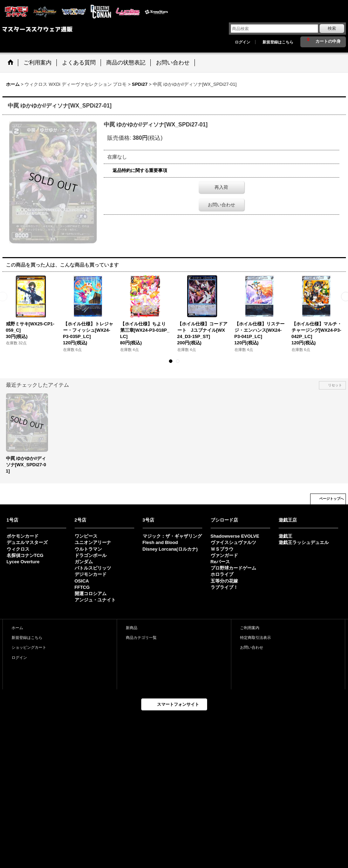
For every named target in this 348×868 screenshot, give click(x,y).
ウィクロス (18, 549)
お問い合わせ (221, 205)
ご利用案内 (250, 628)
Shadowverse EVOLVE (235, 536)
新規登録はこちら (278, 42)
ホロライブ (222, 574)
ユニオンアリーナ (93, 542)
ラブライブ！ (224, 587)
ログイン (243, 42)
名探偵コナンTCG (25, 555)
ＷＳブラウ (222, 549)
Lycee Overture (23, 562)
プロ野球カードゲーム (233, 568)
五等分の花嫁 (224, 581)
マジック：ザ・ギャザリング (172, 536)
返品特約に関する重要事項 (140, 170)
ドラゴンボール (91, 555)
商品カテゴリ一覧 (141, 638)
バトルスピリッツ (93, 568)
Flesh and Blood (160, 542)
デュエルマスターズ (27, 542)
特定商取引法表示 (255, 638)
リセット (335, 385)
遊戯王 (285, 536)
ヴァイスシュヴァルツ (233, 542)
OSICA (82, 581)
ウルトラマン (88, 549)
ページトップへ (332, 499)
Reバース (220, 562)
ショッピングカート (29, 647)
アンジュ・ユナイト (95, 600)
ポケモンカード (23, 536)
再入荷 (221, 187)
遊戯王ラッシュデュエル (304, 542)
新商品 (132, 628)
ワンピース (86, 536)
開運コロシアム (91, 594)
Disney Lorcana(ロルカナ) (170, 549)
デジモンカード (91, 574)
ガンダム (84, 562)
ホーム (17, 628)
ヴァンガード (224, 555)
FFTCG (82, 587)
